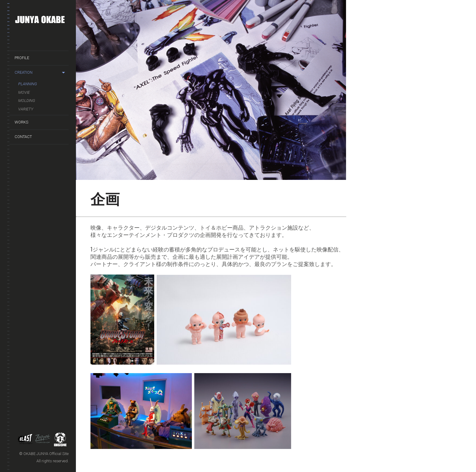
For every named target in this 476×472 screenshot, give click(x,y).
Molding (27, 101)
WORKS (21, 122)
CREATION (24, 72)
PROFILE (22, 58)
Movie (24, 92)
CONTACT (23, 137)
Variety (26, 109)
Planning (28, 84)
